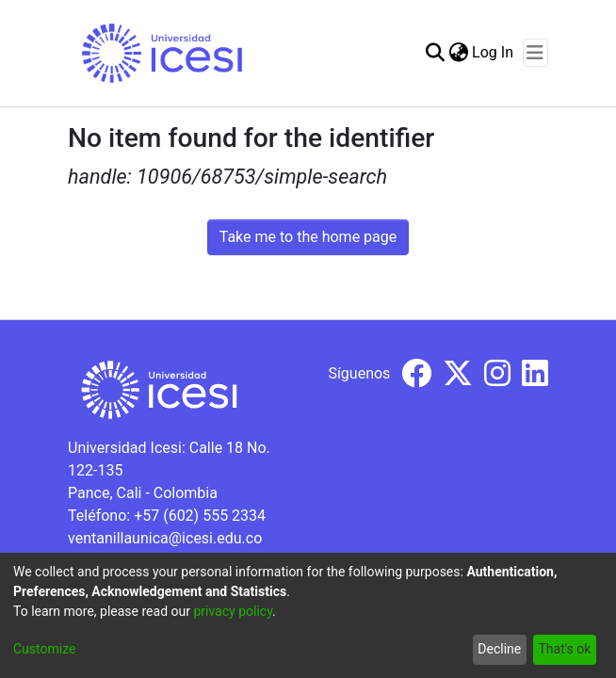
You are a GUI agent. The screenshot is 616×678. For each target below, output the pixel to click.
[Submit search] (435, 53)
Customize (44, 649)
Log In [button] (494, 52)
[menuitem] (458, 53)
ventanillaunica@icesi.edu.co (165, 538)
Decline (499, 649)
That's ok (564, 649)
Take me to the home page (308, 237)
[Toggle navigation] (535, 53)
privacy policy (233, 611)
